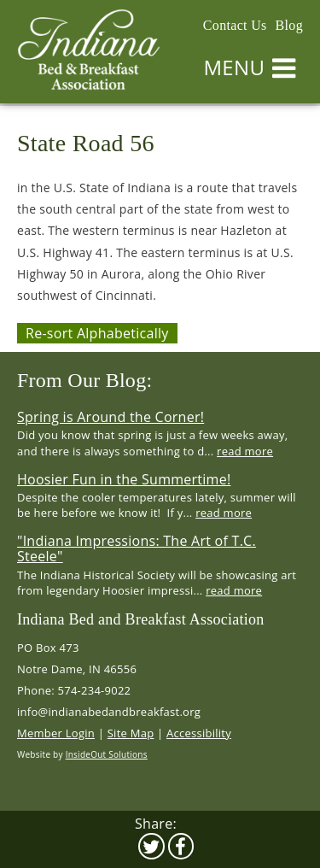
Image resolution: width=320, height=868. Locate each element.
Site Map (131, 733)
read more (245, 451)
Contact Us (235, 25)
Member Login (56, 733)
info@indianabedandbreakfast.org (109, 712)
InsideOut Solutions (107, 754)
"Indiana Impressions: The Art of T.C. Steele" (137, 548)
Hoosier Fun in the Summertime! (124, 479)
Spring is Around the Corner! (111, 417)
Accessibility (199, 733)
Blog (289, 25)
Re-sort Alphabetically (97, 333)
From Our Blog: (84, 380)
